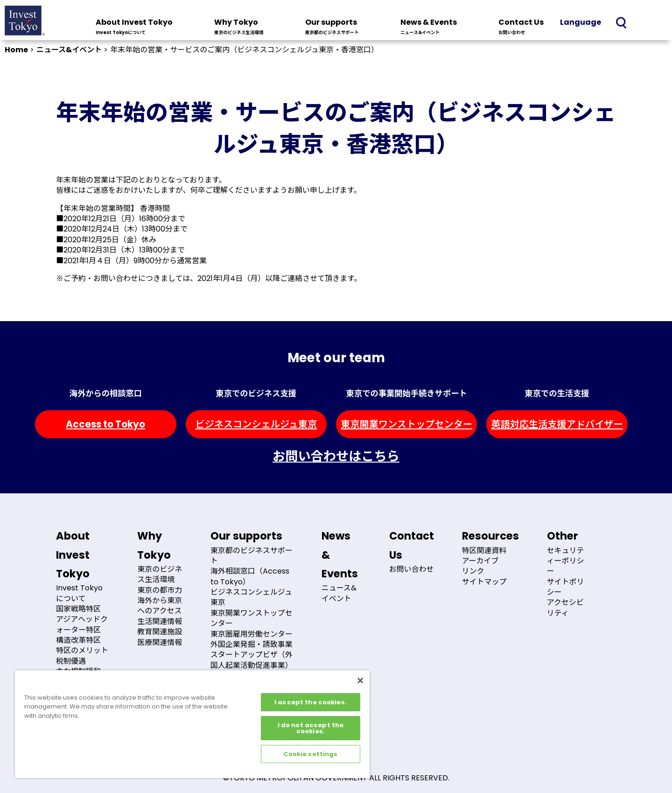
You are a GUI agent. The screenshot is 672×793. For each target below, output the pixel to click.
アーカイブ (480, 561)
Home (16, 50)
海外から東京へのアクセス (160, 606)
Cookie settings (310, 754)
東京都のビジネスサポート (252, 556)
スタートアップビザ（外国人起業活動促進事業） (252, 660)
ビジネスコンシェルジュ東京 (256, 424)
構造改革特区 (78, 640)
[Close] (360, 681)
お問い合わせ (412, 569)
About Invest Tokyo (134, 28)
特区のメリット (82, 650)
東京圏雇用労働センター (252, 634)
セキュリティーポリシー (566, 561)
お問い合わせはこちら (336, 456)
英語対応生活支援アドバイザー (557, 424)
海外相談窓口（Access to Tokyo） (250, 576)
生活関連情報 (160, 621)
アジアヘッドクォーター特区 (82, 624)
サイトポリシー (566, 587)
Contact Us (521, 28)
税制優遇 (71, 661)
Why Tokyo (239, 28)
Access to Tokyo (105, 424)
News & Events (429, 28)
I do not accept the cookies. (311, 728)
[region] (192, 724)
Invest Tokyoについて (79, 593)
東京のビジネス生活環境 (160, 574)
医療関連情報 (160, 642)
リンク (473, 571)
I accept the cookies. (311, 702)
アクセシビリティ (565, 607)
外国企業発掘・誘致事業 (252, 644)
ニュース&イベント (69, 50)
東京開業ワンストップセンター (406, 424)
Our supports (332, 28)
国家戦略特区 (78, 609)
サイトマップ (484, 582)
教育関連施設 (160, 632)
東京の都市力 (160, 590)
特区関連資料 (484, 551)
